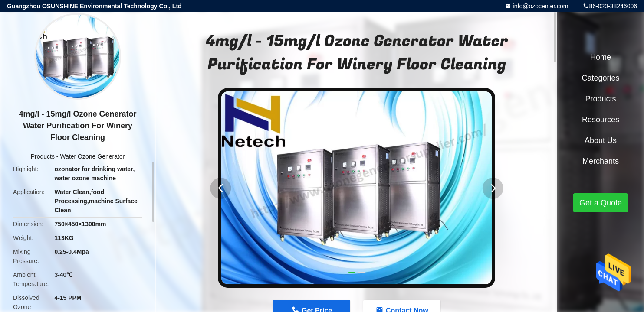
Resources (601, 120)
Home (601, 57)
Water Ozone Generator (92, 156)
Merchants (601, 161)
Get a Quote (601, 203)
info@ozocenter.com (540, 6)
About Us (601, 140)
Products (43, 156)
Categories (600, 78)
